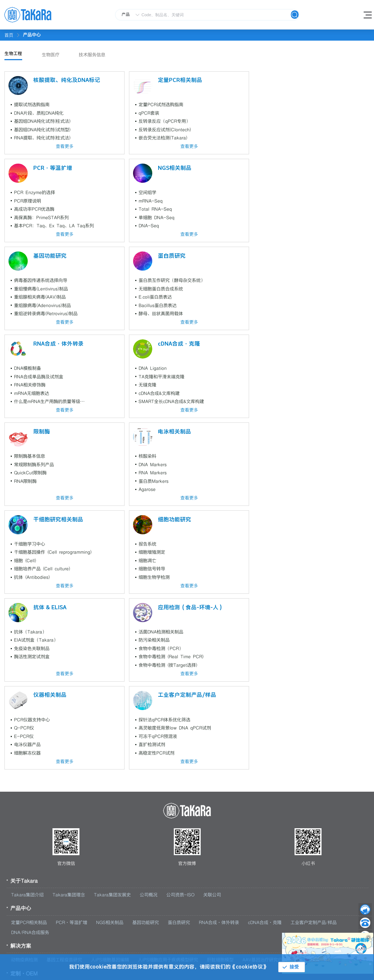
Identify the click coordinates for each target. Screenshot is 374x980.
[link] (32, 35)
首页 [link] (9, 35)
